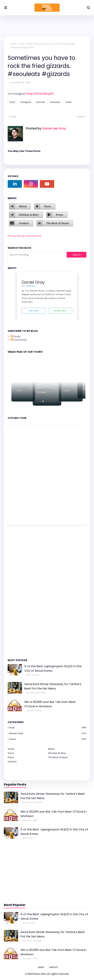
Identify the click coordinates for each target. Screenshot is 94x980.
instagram (26, 102)
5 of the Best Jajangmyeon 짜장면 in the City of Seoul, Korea (53, 668)
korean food (48, 733)
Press (60, 215)
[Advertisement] (19, 591)
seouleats (55, 102)
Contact (24, 223)
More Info (60, 311)
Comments (19, 340)
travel (68, 102)
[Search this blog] (37, 255)
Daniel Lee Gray (54, 128)
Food (21, 44)
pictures (41, 102)
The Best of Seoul (57, 223)
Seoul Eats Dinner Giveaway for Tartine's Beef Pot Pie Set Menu (53, 686)
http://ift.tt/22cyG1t (40, 94)
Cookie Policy (33, 236)
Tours (47, 206)
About (23, 206)
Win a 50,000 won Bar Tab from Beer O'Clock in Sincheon (50, 704)
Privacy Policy (16, 236)
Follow (34, 311)
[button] (40, 401)
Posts (16, 336)
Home (14, 44)
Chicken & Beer (29, 215)
